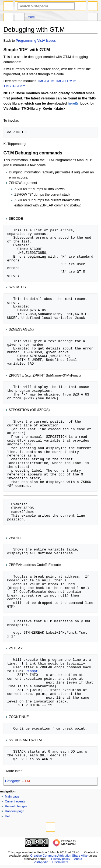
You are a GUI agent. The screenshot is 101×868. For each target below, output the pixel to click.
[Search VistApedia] (46, 6)
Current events (15, 801)
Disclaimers (60, 862)
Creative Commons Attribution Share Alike (59, 856)
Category (12, 781)
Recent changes (16, 806)
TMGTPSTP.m (15, 86)
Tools (93, 18)
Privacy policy (61, 859)
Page (8, 18)
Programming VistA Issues (36, 41)
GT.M (26, 781)
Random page (15, 811)
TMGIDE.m (46, 81)
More (31, 17)
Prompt (32, 671)
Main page (12, 796)
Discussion (20, 18)
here (71, 103)
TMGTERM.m (66, 81)
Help (8, 816)
